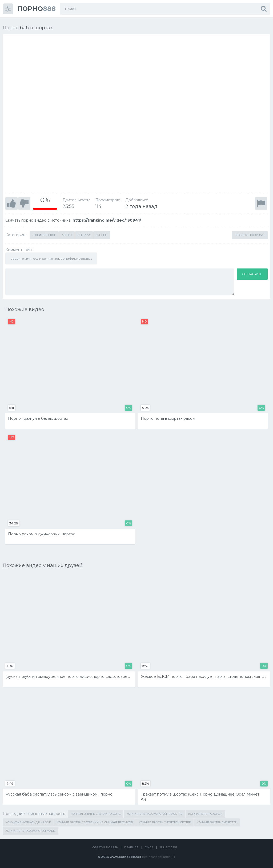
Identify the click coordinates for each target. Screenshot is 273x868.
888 (37, 9)
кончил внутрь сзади (205, 814)
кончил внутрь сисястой (217, 822)
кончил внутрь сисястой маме (31, 831)
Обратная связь (105, 847)
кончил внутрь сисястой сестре (165, 822)
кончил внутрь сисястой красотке (154, 814)
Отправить (252, 274)
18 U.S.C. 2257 (168, 847)
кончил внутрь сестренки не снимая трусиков (95, 822)
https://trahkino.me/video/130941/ (107, 220)
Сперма (84, 235)
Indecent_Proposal (250, 235)
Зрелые (102, 235)
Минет (67, 235)
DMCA (149, 847)
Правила (131, 847)
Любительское (44, 235)
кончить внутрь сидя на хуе (28, 822)
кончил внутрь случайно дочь (96, 814)
